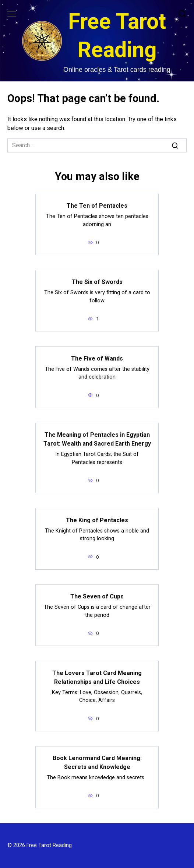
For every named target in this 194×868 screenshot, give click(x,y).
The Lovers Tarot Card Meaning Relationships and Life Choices (97, 677)
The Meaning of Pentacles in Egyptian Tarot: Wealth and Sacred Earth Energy (97, 439)
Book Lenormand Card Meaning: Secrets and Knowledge (97, 762)
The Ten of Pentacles (97, 206)
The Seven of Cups (97, 596)
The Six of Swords (97, 282)
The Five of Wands (97, 358)
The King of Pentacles (97, 520)
